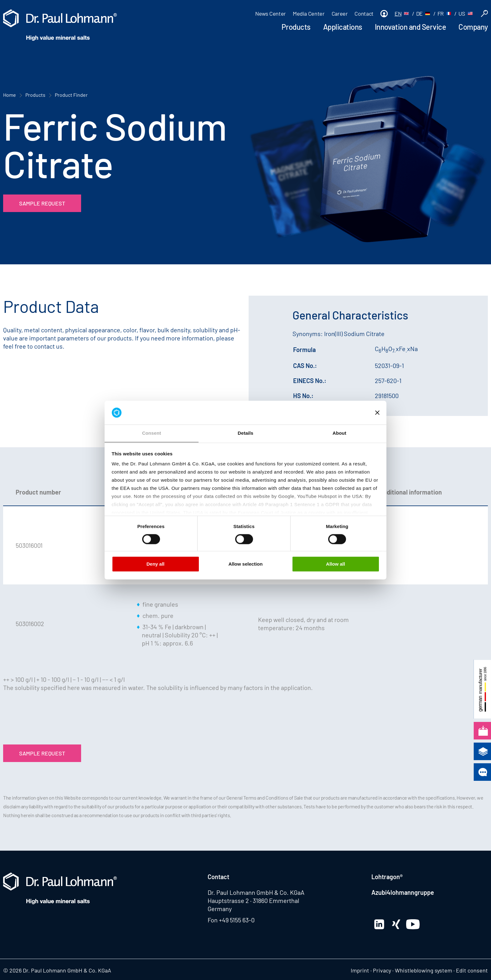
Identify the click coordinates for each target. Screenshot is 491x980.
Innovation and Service (410, 27)
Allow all (336, 564)
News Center (271, 13)
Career (340, 13)
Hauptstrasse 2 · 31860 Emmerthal (253, 900)
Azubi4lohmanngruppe (403, 892)
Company (473, 27)
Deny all (156, 564)
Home (10, 95)
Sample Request (42, 203)
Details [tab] (246, 433)
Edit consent (472, 970)
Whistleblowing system (424, 970)
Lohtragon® (387, 877)
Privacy (382, 970)
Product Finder (71, 95)
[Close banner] (377, 412)
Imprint (360, 970)
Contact (364, 13)
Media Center (309, 13)
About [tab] (339, 433)
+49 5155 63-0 (237, 920)
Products (296, 27)
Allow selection (245, 564)
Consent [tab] (152, 433)
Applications (343, 27)
